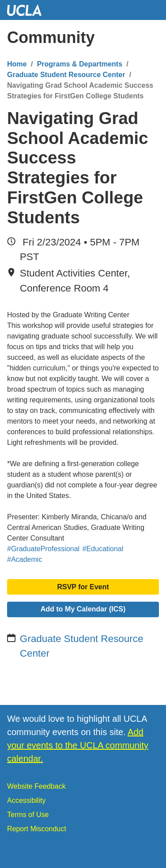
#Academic (25, 559)
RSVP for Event (83, 587)
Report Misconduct (37, 829)
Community (51, 37)
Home (17, 64)
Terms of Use (28, 815)
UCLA (28, 10)
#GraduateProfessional (43, 549)
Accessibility (26, 800)
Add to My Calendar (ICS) (83, 609)
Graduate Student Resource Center (66, 75)
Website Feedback (36, 786)
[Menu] (151, 38)
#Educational (103, 549)
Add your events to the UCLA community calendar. (78, 745)
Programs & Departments (79, 64)
